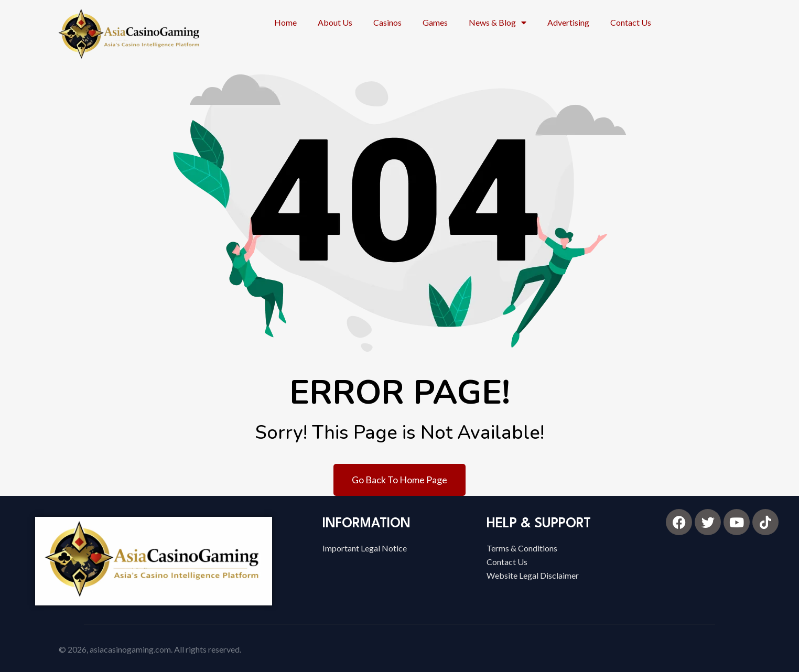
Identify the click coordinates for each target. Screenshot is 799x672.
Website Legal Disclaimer (533, 575)
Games (435, 22)
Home (285, 22)
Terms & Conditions (522, 548)
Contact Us (631, 22)
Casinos (387, 22)
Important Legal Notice (365, 548)
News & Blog (498, 23)
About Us (335, 22)
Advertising (568, 22)
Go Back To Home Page (399, 480)
